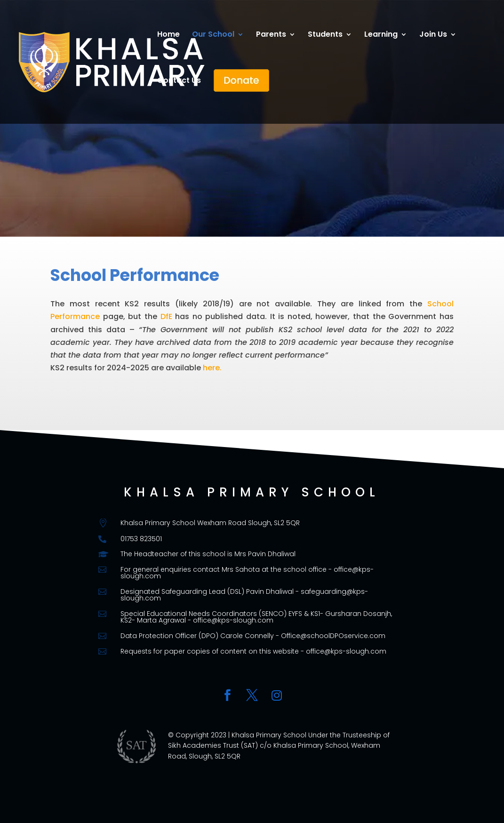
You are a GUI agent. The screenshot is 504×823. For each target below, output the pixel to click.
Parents (271, 35)
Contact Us (179, 81)
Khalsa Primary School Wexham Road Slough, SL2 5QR (210, 523)
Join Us (433, 35)
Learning (381, 35)
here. (212, 368)
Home (168, 35)
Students (325, 35)
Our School (213, 35)
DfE (166, 316)
